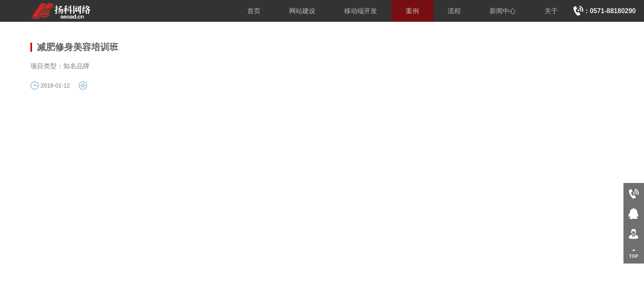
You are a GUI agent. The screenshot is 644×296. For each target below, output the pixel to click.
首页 (254, 11)
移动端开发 (361, 11)
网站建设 (302, 11)
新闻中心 (503, 11)
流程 (454, 11)
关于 (551, 11)
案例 (412, 11)
